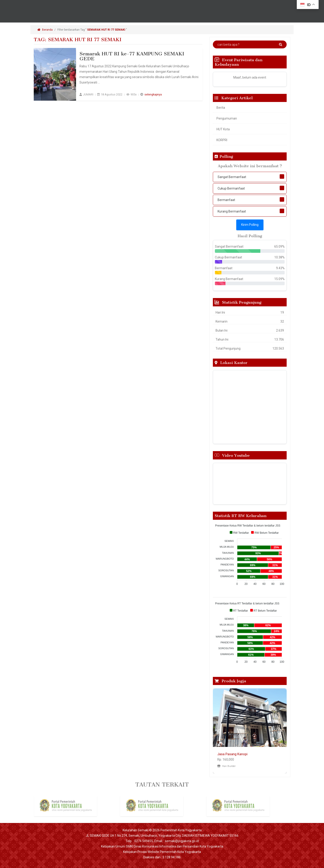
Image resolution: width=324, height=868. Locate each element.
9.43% (280, 268)
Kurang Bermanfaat (232, 211)
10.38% (279, 257)
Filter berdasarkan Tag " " (92, 30)
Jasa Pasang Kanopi (232, 754)
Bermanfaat (226, 200)
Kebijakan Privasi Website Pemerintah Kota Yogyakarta (162, 852)
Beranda (45, 30)
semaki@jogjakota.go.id (182, 841)
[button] (218, 731)
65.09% (279, 246)
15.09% (279, 279)
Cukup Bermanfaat (231, 188)
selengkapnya (153, 94)
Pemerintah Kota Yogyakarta (181, 830)
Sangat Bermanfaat (232, 177)
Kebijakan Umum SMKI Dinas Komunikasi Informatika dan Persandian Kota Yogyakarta (162, 846)
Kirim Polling (250, 225)
